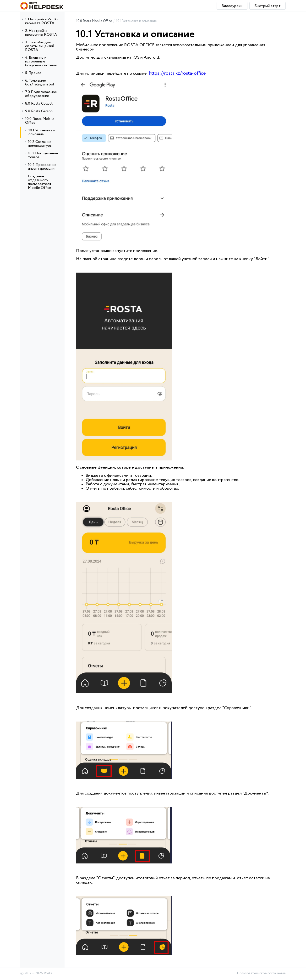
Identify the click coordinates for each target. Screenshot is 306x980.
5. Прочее (33, 73)
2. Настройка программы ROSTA (41, 33)
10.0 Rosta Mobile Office (40, 121)
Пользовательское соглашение (261, 974)
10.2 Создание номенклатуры (40, 144)
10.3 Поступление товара (43, 155)
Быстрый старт (268, 6)
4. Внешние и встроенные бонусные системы (41, 61)
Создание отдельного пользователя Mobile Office (40, 182)
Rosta (48, 974)
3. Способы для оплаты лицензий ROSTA (40, 46)
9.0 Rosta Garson (39, 111)
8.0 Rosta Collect (39, 104)
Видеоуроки (232, 6)
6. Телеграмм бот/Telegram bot (40, 82)
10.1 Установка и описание (42, 132)
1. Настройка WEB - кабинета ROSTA (41, 21)
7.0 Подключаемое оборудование (41, 94)
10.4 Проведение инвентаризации (42, 167)
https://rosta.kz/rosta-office (177, 73)
